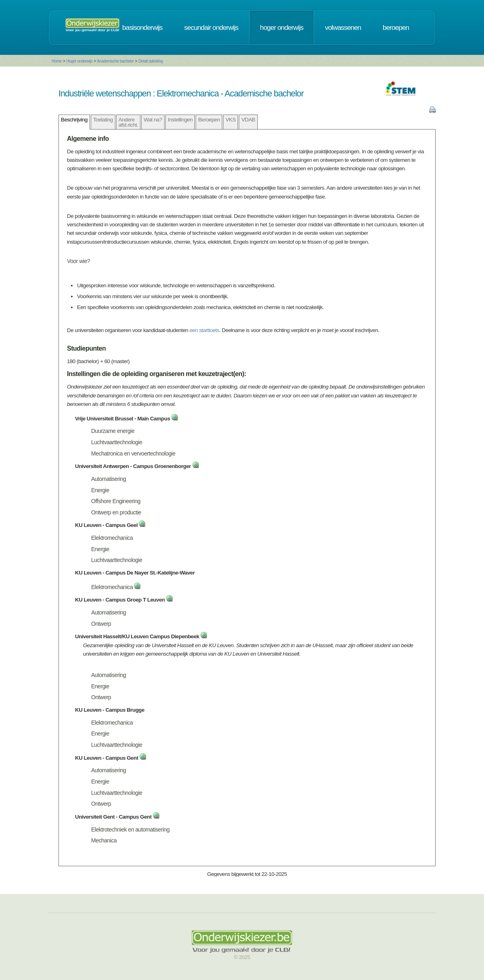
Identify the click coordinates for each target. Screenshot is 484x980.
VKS (231, 120)
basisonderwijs (142, 27)
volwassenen (343, 27)
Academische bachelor (116, 61)
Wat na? (153, 120)
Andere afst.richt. (128, 122)
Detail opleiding (151, 61)
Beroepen (209, 120)
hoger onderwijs (282, 27)
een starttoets (204, 330)
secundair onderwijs (211, 27)
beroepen (396, 27)
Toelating (103, 120)
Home (57, 61)
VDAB (248, 120)
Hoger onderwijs (79, 61)
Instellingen (180, 120)
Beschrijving (74, 120)
